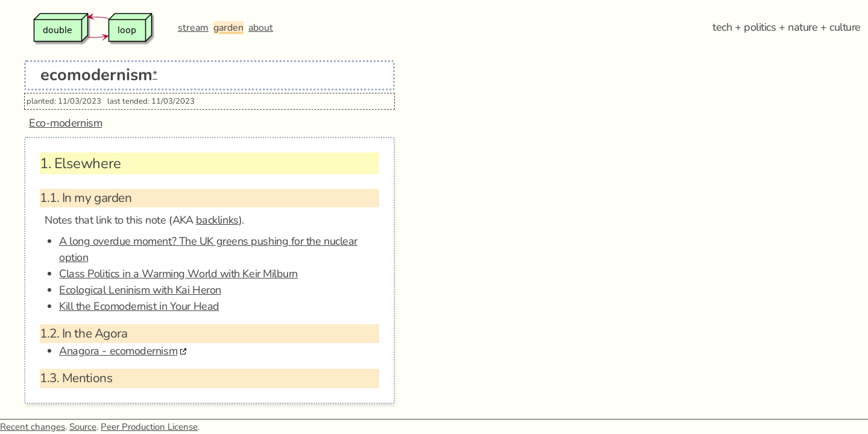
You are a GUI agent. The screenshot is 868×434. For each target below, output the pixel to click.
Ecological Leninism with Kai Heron (140, 290)
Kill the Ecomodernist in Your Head (139, 306)
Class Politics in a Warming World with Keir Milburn (178, 274)
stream (193, 28)
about (261, 28)
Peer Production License (149, 427)
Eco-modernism (65, 123)
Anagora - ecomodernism (118, 351)
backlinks (217, 220)
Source (83, 427)
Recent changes (33, 427)
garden (228, 28)
